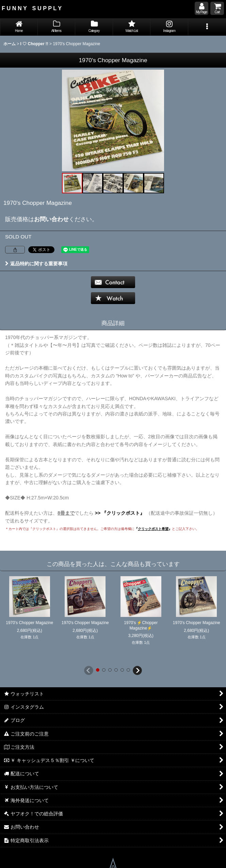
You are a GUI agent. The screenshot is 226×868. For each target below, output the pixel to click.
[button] (207, 27)
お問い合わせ (51, 219)
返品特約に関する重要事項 (36, 264)
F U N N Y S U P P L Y (32, 8)
